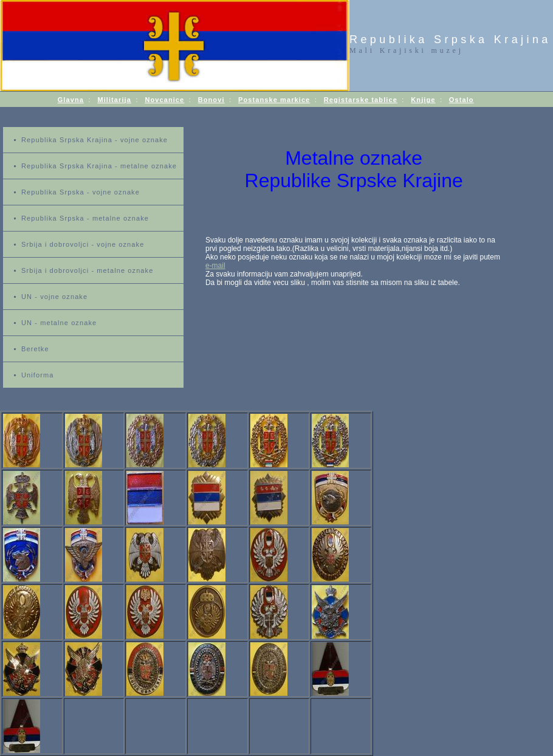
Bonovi (211, 100)
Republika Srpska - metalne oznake (85, 218)
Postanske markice (274, 100)
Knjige (423, 100)
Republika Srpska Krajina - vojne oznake (94, 140)
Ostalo (462, 100)
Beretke (35, 349)
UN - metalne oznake (59, 323)
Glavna (71, 100)
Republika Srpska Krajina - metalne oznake (99, 166)
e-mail (215, 266)
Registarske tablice (361, 100)
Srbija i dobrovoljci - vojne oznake (83, 244)
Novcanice (164, 100)
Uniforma (37, 375)
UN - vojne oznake (54, 297)
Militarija (114, 100)
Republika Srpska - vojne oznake (81, 192)
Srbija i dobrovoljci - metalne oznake (87, 270)
